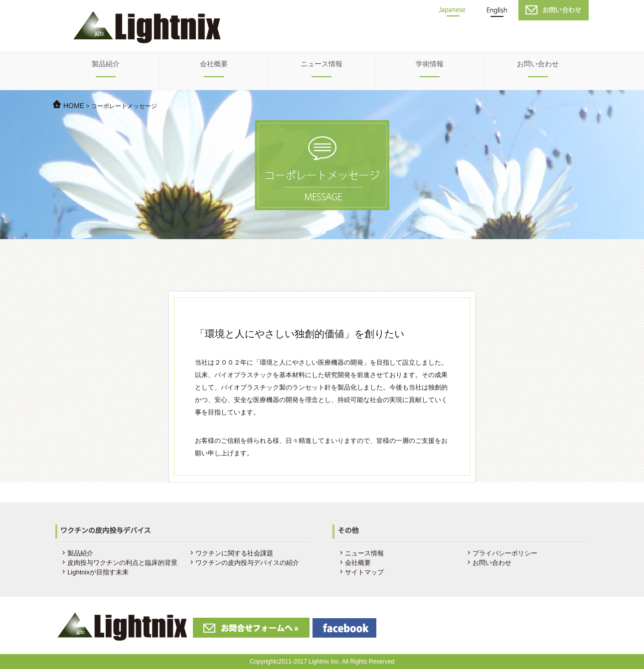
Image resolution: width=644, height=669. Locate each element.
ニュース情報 (322, 64)
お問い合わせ (538, 64)
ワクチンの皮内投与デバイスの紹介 (247, 563)
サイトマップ (364, 572)
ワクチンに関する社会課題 (234, 553)
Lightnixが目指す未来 (98, 572)
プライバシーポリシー (505, 553)
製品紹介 (106, 64)
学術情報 (430, 64)
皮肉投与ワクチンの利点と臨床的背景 (122, 563)
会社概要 (214, 64)
